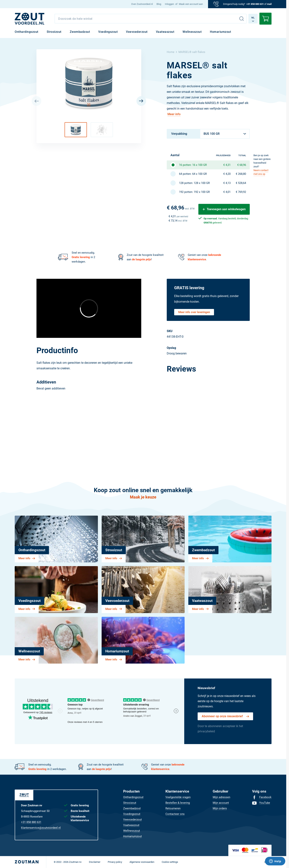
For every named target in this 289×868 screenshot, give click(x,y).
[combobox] (151, 19)
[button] (76, 130)
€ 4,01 (227, 192)
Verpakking (179, 134)
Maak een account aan (191, 4)
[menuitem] (142, 4)
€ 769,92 (241, 192)
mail (269, 4)
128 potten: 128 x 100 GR (194, 183)
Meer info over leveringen (194, 312)
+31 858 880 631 (255, 4)
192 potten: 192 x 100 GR (194, 192)
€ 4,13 (227, 183)
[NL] (30, 19)
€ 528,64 (241, 183)
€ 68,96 (242, 165)
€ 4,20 (227, 174)
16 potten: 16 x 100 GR (193, 165)
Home (171, 52)
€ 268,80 (241, 174)
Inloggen (169, 4)
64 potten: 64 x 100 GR (193, 174)
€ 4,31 (227, 165)
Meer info (174, 114)
